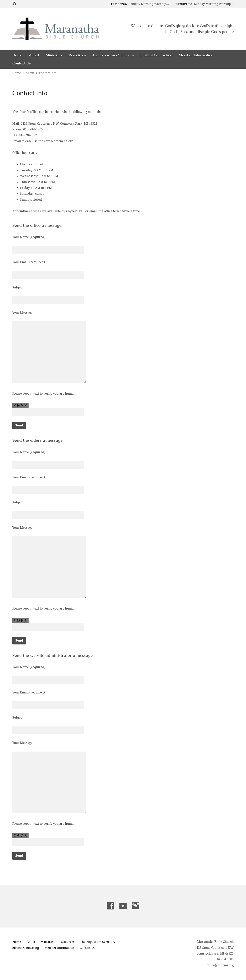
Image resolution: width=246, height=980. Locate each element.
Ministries (54, 55)
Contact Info (48, 73)
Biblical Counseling (156, 55)
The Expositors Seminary (113, 55)
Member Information (196, 55)
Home (17, 55)
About (34, 55)
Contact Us (22, 63)
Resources (77, 55)
